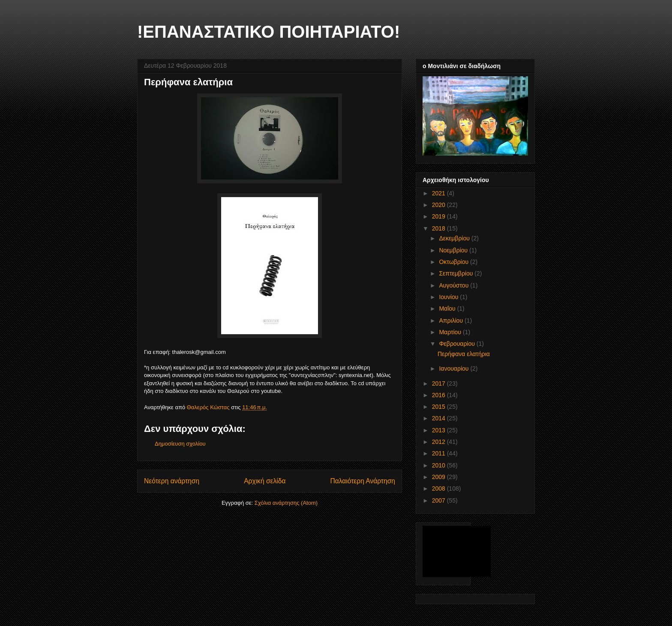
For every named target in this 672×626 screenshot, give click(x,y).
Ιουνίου (449, 297)
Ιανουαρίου (454, 368)
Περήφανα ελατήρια (464, 354)
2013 (439, 430)
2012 (439, 442)
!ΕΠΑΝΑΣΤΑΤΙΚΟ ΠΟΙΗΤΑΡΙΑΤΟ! (268, 32)
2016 (439, 395)
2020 (439, 205)
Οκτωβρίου (454, 262)
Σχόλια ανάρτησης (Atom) (286, 503)
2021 (439, 193)
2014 (439, 418)
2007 (439, 500)
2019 (439, 216)
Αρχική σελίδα (265, 481)
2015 (439, 407)
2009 (439, 477)
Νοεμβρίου (454, 250)
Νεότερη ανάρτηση (172, 481)
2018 (439, 228)
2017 (439, 383)
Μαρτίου (451, 332)
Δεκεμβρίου (455, 238)
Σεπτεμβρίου (457, 273)
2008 (439, 488)
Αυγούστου (454, 285)
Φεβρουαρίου (457, 344)
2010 (439, 465)
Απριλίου (452, 320)
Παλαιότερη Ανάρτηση (363, 481)
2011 (439, 453)
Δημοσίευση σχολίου (180, 444)
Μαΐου (448, 309)
